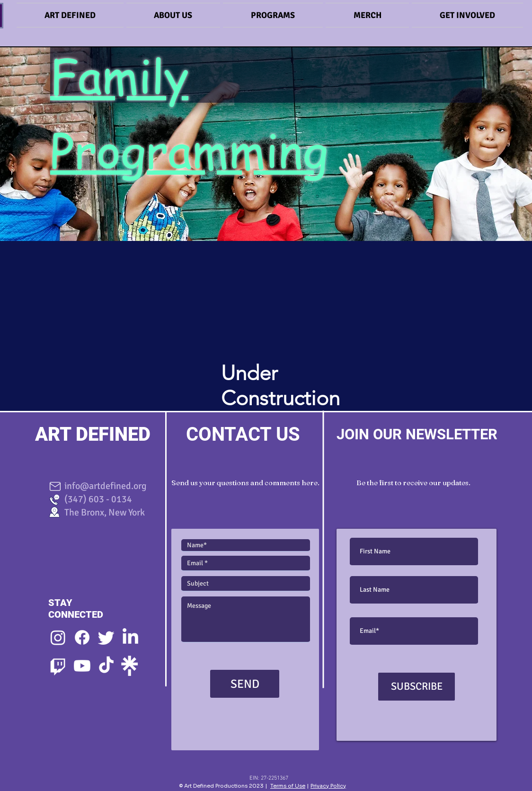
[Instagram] (58, 637)
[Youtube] (82, 666)
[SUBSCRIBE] (417, 687)
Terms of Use (288, 786)
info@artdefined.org (102, 486)
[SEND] (245, 684)
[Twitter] (106, 637)
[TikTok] (106, 666)
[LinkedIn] (130, 637)
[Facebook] (82, 637)
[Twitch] (58, 666)
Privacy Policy (328, 786)
